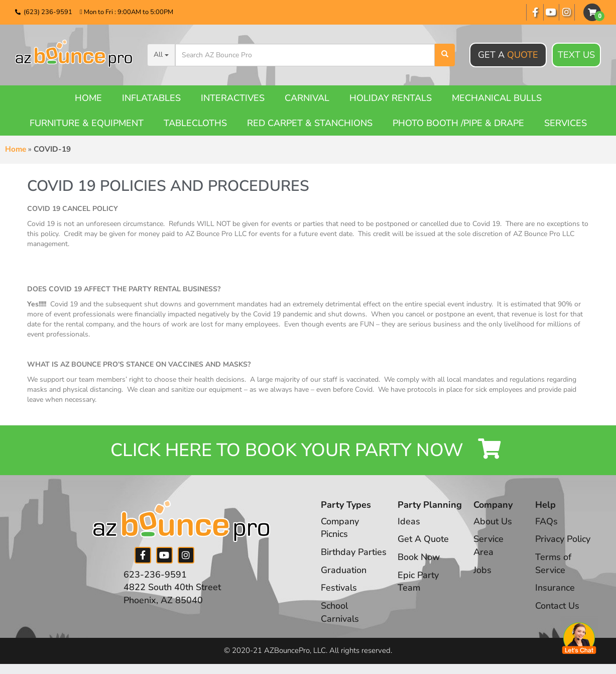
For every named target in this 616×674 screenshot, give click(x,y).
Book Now (419, 557)
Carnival (307, 98)
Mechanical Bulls (497, 98)
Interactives (233, 98)
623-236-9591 (155, 575)
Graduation (344, 570)
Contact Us (557, 606)
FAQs (546, 521)
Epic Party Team (418, 582)
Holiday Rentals (391, 98)
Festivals (339, 588)
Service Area (488, 546)
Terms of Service (553, 564)
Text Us (576, 55)
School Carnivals (340, 612)
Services (566, 123)
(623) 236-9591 (48, 12)
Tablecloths (195, 123)
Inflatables (151, 98)
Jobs (482, 570)
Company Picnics (340, 528)
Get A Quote (423, 539)
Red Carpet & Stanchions (310, 123)
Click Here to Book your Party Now (308, 450)
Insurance (555, 588)
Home (88, 98)
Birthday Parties (354, 552)
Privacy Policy (563, 539)
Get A (508, 55)
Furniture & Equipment (87, 123)
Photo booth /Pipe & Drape (458, 123)
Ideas (409, 521)
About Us (493, 521)
